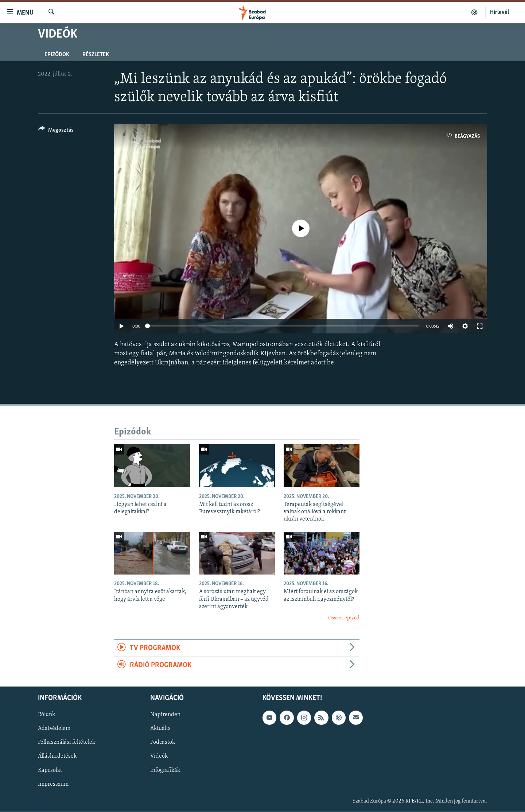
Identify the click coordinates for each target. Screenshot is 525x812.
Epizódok (57, 55)
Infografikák (165, 770)
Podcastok (163, 743)
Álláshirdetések (57, 757)
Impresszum (53, 784)
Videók (159, 757)
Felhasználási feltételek (67, 743)
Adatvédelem (54, 729)
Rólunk (46, 715)
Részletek (96, 55)
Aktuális (160, 729)
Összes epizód (344, 618)
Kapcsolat (50, 770)
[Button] (56, 131)
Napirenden (165, 715)
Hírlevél (499, 12)
